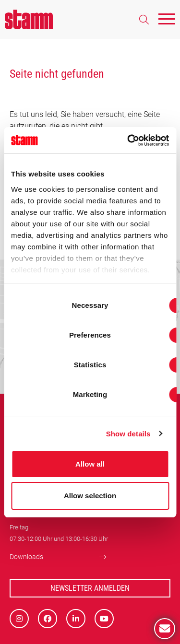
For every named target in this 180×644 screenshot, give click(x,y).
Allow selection (90, 496)
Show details (128, 434)
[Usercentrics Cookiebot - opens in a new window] (128, 141)
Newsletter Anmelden (90, 588)
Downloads (26, 557)
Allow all (90, 464)
